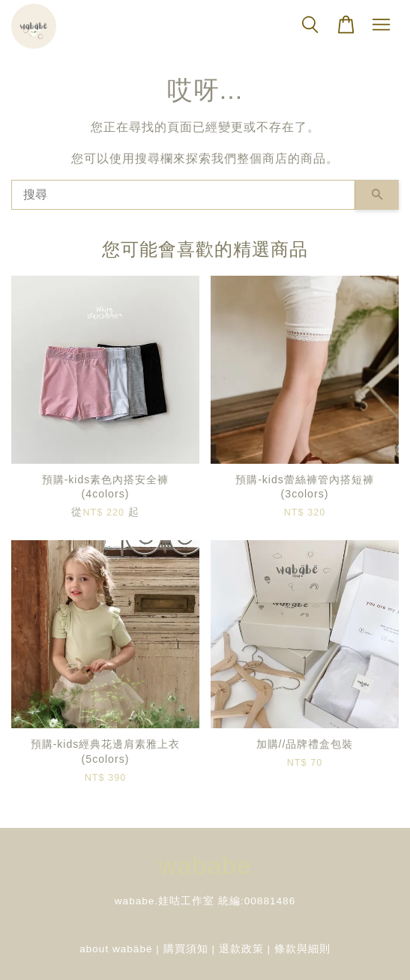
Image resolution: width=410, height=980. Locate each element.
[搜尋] (183, 195)
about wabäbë (116, 949)
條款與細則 (302, 949)
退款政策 (241, 949)
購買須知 (186, 949)
